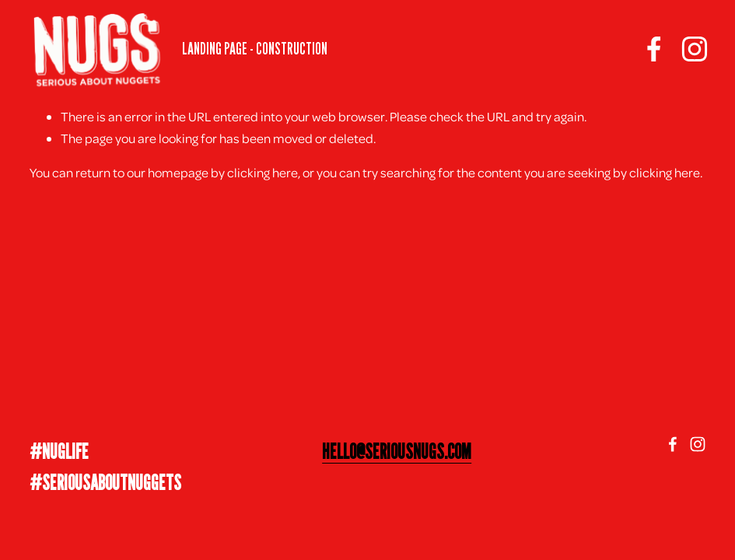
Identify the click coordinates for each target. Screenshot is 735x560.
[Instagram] (690, 51)
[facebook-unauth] (649, 51)
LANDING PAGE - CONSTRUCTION (259, 51)
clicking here (262, 172)
